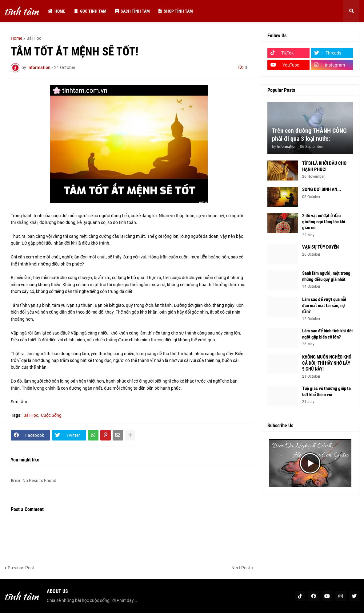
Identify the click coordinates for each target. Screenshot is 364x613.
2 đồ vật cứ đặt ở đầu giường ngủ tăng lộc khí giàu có (324, 222)
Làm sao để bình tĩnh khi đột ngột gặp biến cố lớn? (328, 334)
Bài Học (34, 38)
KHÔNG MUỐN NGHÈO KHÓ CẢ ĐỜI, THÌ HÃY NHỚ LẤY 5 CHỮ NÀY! (327, 363)
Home (16, 38)
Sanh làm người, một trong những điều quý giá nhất (326, 276)
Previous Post (21, 568)
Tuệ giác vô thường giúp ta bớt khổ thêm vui (326, 392)
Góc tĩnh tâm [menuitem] (90, 11)
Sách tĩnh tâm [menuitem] (132, 11)
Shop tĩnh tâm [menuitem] (176, 11)
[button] (351, 11)
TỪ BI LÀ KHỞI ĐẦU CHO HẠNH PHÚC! (324, 166)
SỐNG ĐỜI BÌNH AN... (322, 189)
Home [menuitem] (56, 11)
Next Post (241, 568)
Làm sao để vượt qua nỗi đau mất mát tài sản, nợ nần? (324, 305)
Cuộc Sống (51, 415)
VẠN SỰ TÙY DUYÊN (320, 247)
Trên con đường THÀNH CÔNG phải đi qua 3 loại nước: (309, 135)
